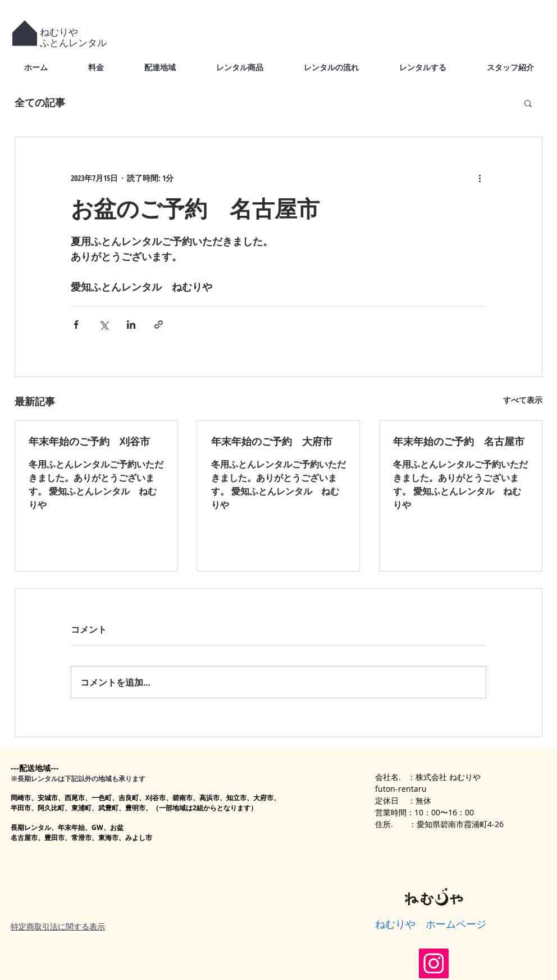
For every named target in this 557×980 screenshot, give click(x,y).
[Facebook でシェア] (76, 325)
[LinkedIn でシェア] (131, 325)
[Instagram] (434, 963)
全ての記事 (40, 102)
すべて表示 (523, 400)
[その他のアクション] (480, 178)
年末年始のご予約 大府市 (272, 441)
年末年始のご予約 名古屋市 (459, 441)
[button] (528, 103)
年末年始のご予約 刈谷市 (89, 441)
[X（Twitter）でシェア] (104, 325)
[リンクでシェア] (159, 325)
